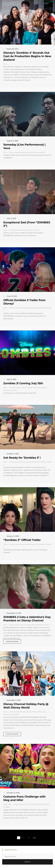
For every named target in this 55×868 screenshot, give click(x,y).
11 (29, 838)
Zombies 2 (7, 390)
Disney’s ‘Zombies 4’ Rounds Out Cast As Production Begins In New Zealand (27, 56)
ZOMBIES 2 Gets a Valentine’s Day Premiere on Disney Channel (27, 619)
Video (10, 804)
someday (28, 152)
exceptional (19, 230)
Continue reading (12, 642)
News (5, 64)
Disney (12, 152)
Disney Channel (20, 308)
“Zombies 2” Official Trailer (22, 540)
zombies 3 (41, 152)
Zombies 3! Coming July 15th (23, 383)
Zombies (34, 152)
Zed (24, 230)
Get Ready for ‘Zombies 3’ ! (22, 458)
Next (35, 838)
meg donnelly (19, 152)
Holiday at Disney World (34, 712)
